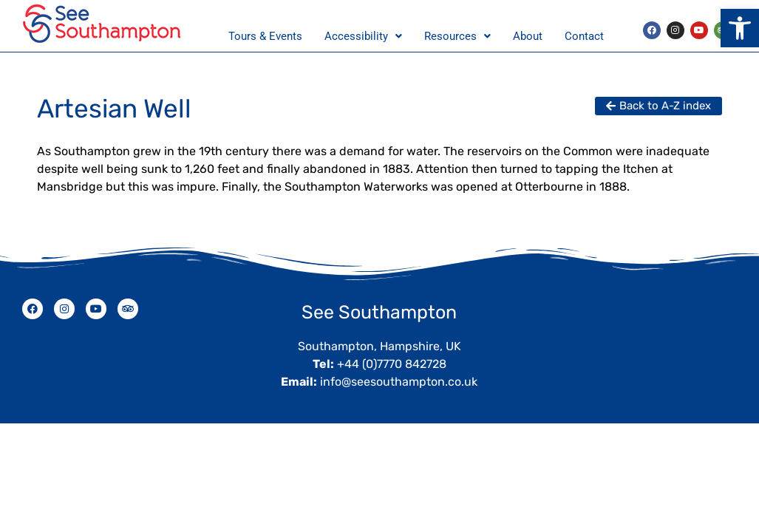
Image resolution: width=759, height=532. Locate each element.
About (528, 36)
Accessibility (363, 36)
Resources (457, 36)
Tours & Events (265, 36)
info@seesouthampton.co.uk (399, 382)
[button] (740, 28)
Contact (584, 36)
